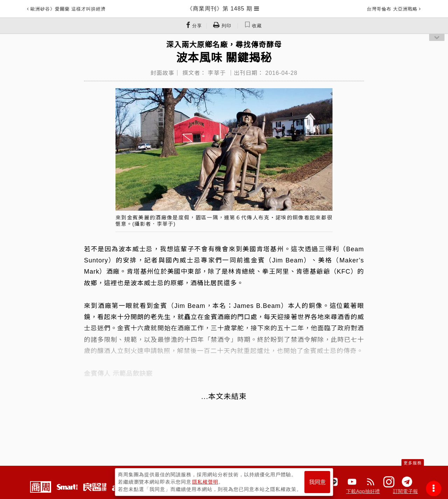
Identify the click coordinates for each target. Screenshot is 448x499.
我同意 (317, 482)
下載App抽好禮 (363, 491)
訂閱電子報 (405, 491)
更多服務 (413, 463)
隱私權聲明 (205, 482)
